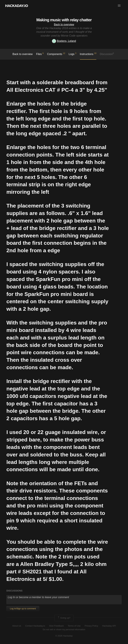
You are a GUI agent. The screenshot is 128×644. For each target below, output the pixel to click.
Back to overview (64, 25)
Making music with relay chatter (64, 20)
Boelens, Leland (64, 41)
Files (40, 54)
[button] (119, 6)
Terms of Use (74, 626)
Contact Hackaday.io (35, 626)
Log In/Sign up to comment (23, 609)
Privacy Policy (91, 626)
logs (72, 54)
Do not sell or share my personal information (64, 629)
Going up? (64, 618)
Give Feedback (56, 626)
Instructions (88, 54)
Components (56, 54)
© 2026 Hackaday (64, 636)
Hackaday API (109, 626)
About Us (17, 626)
